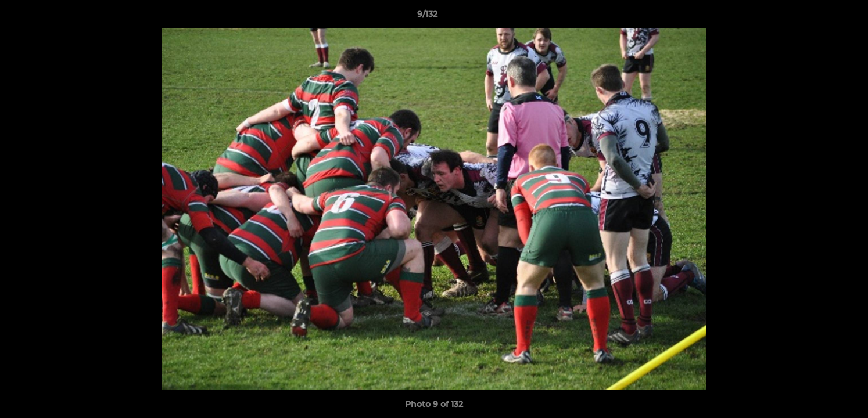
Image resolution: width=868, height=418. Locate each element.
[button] (819, 17)
